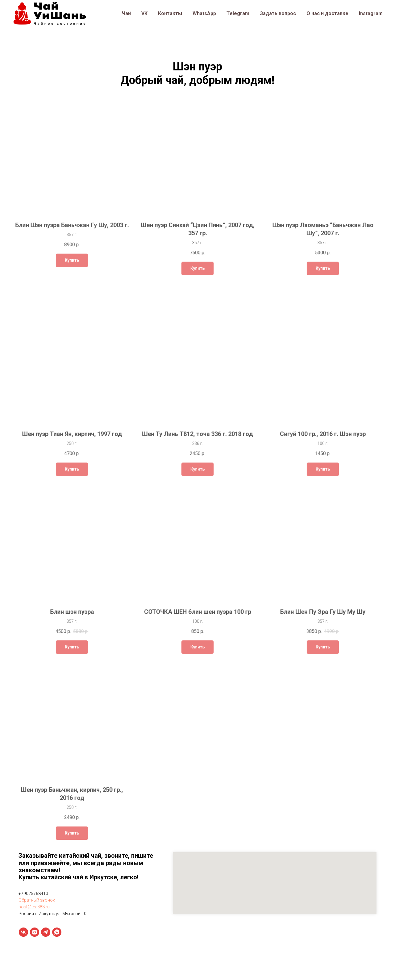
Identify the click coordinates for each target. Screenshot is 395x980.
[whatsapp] (57, 932)
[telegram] (46, 932)
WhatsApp (204, 13)
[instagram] (35, 932)
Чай (126, 13)
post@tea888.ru (34, 907)
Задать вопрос (278, 13)
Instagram (371, 13)
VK (144, 13)
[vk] (23, 932)
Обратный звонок (37, 900)
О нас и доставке (327, 13)
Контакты (170, 13)
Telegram (238, 13)
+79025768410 (33, 894)
